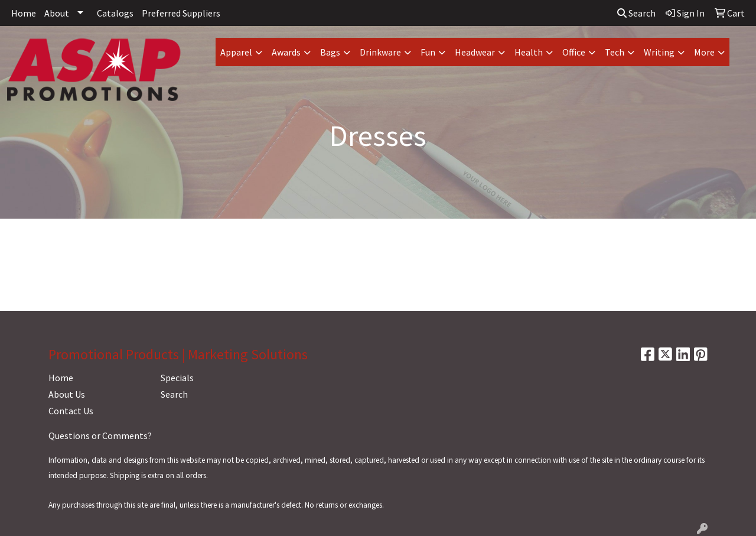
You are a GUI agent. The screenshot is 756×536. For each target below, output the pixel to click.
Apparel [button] (236, 52)
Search (636, 13)
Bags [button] (330, 52)
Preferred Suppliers (181, 13)
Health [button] (529, 52)
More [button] (704, 52)
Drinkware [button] (380, 52)
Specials (177, 378)
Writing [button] (659, 52)
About (57, 13)
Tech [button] (615, 52)
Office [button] (574, 52)
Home (24, 13)
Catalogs (115, 13)
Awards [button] (286, 52)
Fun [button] (428, 52)
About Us (67, 394)
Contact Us (71, 411)
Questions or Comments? (100, 436)
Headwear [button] (475, 52)
